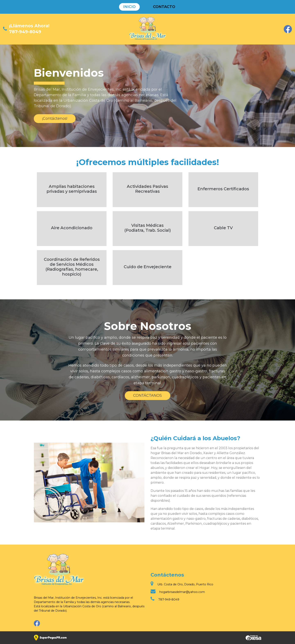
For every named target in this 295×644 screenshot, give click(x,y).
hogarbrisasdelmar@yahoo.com (182, 592)
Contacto (164, 7)
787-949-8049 (25, 32)
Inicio (129, 7)
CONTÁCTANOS (147, 396)
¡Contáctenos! (55, 119)
